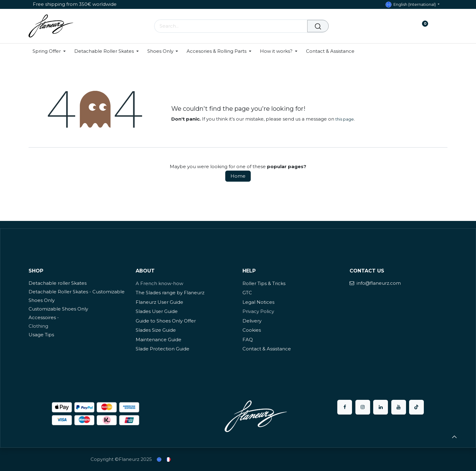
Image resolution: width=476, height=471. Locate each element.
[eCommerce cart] (403, 26)
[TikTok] (416, 407)
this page (345, 119)
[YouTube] (399, 407)
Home (238, 176)
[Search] (318, 26)
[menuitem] (51, 51)
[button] (454, 437)
